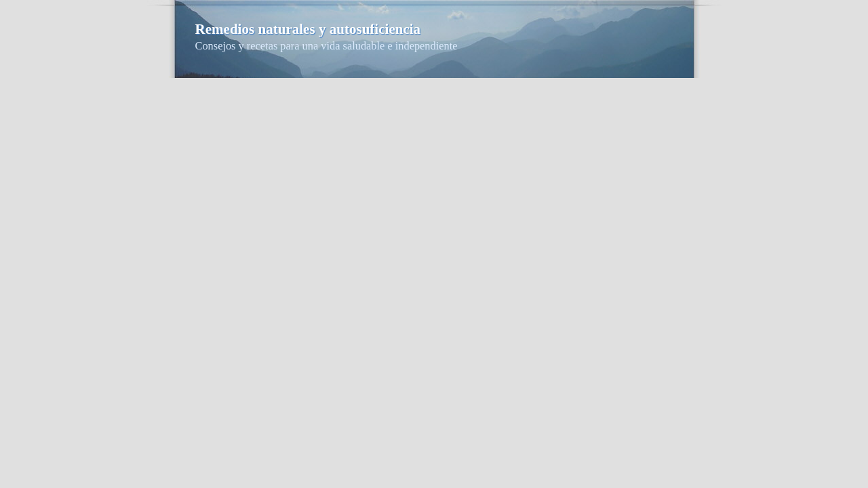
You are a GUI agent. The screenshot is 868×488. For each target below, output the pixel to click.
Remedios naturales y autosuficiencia (308, 29)
